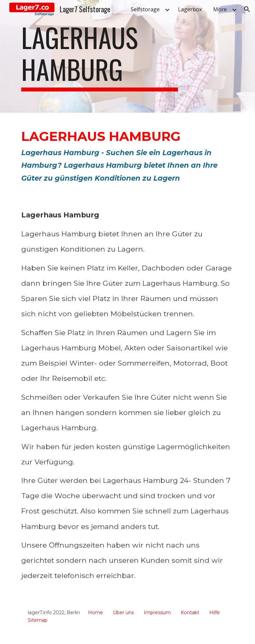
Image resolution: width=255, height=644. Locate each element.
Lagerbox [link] (190, 9)
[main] (99, 56)
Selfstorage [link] (145, 9)
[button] (247, 9)
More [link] (220, 9)
